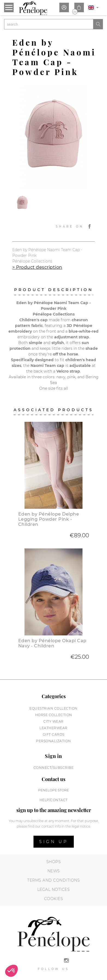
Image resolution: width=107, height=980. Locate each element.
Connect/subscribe (54, 768)
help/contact (54, 800)
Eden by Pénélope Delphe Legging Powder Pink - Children (49, 519)
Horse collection (54, 715)
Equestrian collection (53, 708)
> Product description (37, 267)
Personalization (53, 741)
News (54, 871)
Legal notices (54, 890)
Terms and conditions (53, 880)
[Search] (49, 24)
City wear (53, 721)
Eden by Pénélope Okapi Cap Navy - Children (52, 643)
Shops (54, 862)
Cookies (54, 899)
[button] (11, 971)
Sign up (54, 842)
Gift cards (54, 734)
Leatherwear (53, 728)
